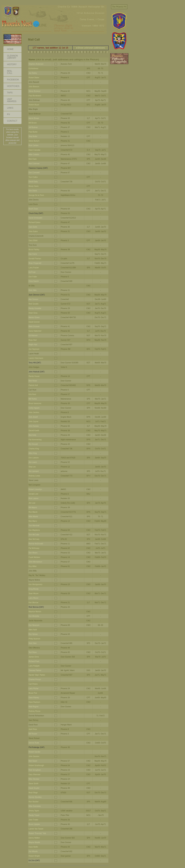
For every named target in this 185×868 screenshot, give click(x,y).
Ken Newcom (34, 625)
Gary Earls (33, 227)
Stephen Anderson (36, 64)
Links (10, 108)
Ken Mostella (34, 616)
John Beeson (34, 87)
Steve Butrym (34, 141)
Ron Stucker (34, 802)
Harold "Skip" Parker (37, 675)
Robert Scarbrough (36, 765)
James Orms (34, 657)
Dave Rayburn (34, 702)
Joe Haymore (34, 349)
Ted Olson (33, 652)
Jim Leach (33, 462)
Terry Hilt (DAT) (35, 363)
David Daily (33, 182)
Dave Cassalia (34, 150)
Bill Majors (33, 507)
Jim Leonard (34, 471)
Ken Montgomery (35, 584)
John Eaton (33, 231)
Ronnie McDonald (36, 544)
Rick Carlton (33, 145)
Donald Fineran (35, 259)
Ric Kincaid (33, 444)
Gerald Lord (33, 494)
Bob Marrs (33, 521)
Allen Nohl (33, 630)
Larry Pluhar (33, 689)
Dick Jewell (33, 417)
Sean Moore (33, 593)
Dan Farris (33, 254)
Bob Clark (33, 159)
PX (8, 114)
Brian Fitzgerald (35, 263)
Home (10, 49)
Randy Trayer (34, 815)
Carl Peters (33, 684)
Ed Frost (32, 272)
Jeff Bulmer (33, 127)
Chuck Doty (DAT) (36, 213)
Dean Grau (33, 313)
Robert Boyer (34, 105)
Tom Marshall (34, 526)
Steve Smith (33, 784)
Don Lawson (34, 458)
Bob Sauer (33, 761)
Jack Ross (33, 729)
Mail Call (10, 72)
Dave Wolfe (33, 847)
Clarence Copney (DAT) (38, 168)
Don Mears (33, 553)
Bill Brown (33, 123)
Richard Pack (34, 661)
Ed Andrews (33, 69)
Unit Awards (12, 100)
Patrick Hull (33, 385)
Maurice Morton (35, 612)
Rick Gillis (33, 290)
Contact (12, 121)
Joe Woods (33, 851)
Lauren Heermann (36, 358)
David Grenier (34, 322)
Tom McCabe (34, 535)
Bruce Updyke (34, 824)
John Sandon (34, 756)
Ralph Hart (33, 345)
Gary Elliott (33, 240)
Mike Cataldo (34, 155)
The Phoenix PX (119, 7)
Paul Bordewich (35, 96)
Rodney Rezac (35, 711)
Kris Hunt (32, 394)
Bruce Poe (33, 693)
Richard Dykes (34, 222)
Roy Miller (33, 566)
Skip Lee (32, 467)
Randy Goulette (35, 308)
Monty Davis (34, 186)
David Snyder (34, 788)
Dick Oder (33, 643)
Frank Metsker (34, 557)
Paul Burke (33, 132)
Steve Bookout (34, 91)
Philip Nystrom (34, 639)
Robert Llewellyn (35, 489)
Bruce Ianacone (35, 403)
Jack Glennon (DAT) (37, 295)
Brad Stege (33, 793)
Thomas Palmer (35, 670)
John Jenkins (34, 412)
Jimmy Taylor (34, 811)
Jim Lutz (32, 503)
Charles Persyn (35, 679)
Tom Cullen (33, 177)
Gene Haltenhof (35, 331)
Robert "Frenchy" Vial (37, 833)
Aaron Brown (34, 118)
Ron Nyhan (33, 634)
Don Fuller (33, 277)
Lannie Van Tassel (36, 829)
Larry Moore (33, 598)
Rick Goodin (33, 304)
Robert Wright (34, 856)
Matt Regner (34, 707)
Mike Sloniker (34, 779)
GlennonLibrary (12, 57)
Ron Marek (33, 512)
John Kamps (34, 426)
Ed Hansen (33, 336)
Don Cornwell (34, 173)
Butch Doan (33, 209)
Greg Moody (34, 589)
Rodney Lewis (34, 476)
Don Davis (33, 191)
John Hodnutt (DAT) (36, 372)
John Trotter (33, 820)
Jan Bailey (33, 73)
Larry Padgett (34, 666)
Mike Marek (33, 517)
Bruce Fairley (34, 250)
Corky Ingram (34, 408)
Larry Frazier (34, 268)
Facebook (13, 80)
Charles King (34, 449)
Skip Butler (33, 136)
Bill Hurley (33, 399)
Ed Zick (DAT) (34, 860)
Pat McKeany (34, 548)
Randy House (34, 376)
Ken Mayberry (34, 530)
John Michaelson (35, 562)
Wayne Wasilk (34, 842)
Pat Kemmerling (35, 440)
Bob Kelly (32, 435)
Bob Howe (33, 381)
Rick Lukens (33, 498)
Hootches (13, 86)
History (12, 64)
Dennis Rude (34, 743)
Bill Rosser (33, 734)
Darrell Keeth (34, 431)
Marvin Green (34, 317)
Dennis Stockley (35, 797)
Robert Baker (34, 78)
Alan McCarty (34, 539)
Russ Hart (33, 340)
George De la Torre (36, 195)
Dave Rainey (34, 698)
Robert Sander (34, 752)
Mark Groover (34, 326)
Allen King (33, 453)
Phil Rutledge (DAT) (36, 747)
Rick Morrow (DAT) (36, 607)
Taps (10, 93)
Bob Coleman (34, 164)
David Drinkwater (35, 218)
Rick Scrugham (35, 770)
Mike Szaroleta (35, 806)
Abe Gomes (33, 299)
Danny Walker (34, 838)
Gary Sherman (34, 775)
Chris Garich (34, 281)
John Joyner (33, 422)
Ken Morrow (33, 603)
